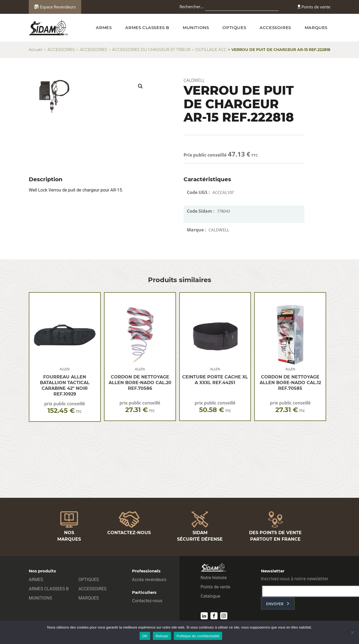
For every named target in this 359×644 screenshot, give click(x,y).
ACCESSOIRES (275, 28)
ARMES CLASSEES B (147, 28)
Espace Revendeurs (55, 7)
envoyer (275, 604)
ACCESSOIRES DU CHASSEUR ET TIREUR (151, 50)
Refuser (162, 636)
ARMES (104, 28)
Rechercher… (192, 7)
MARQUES (316, 28)
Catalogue (210, 596)
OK (145, 636)
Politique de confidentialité (198, 636)
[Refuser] (352, 632)
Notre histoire (214, 578)
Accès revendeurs (149, 580)
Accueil (36, 50)
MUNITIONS (196, 28)
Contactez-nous (147, 601)
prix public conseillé (65, 408)
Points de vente (314, 7)
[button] (140, 86)
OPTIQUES (234, 28)
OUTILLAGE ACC (211, 50)
